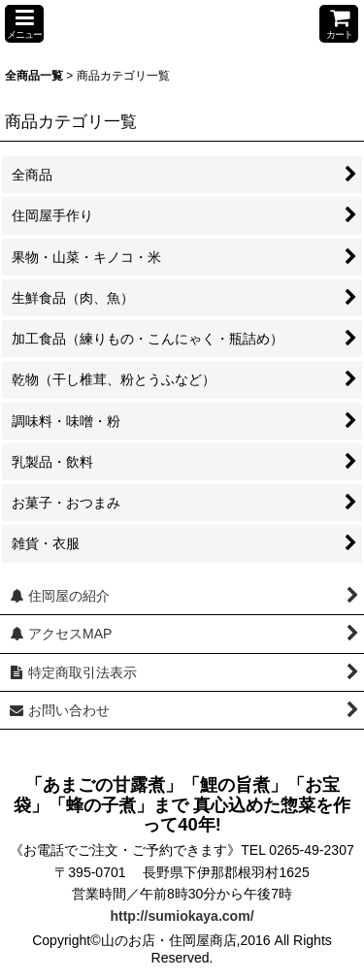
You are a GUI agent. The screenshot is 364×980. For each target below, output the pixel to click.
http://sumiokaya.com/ (182, 916)
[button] (24, 24)
